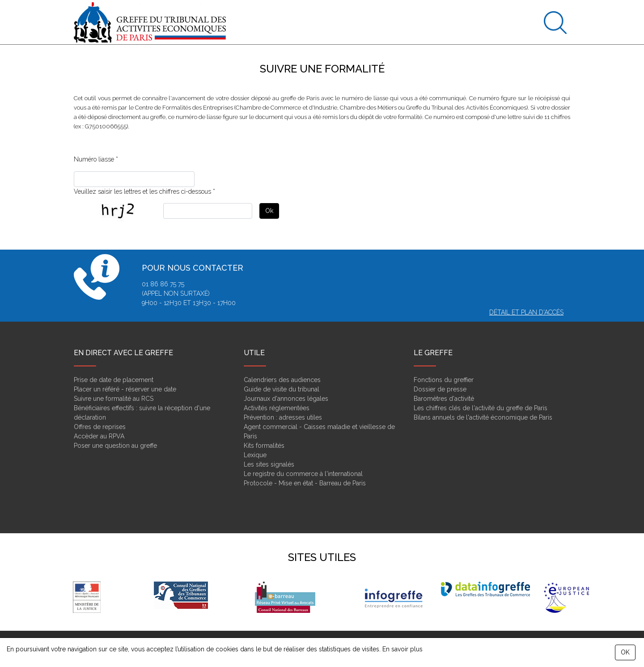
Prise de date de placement (114, 380)
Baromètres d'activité (444, 399)
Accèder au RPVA (99, 436)
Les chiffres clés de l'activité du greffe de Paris (481, 408)
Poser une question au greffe (115, 446)
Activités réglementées (277, 408)
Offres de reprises (100, 427)
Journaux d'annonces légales (286, 399)
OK (625, 652)
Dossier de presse (440, 389)
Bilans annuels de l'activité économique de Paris (483, 417)
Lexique (255, 455)
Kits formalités (264, 446)
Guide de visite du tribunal (282, 389)
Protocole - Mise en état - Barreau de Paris (305, 483)
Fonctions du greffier (444, 380)
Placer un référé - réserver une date (125, 389)
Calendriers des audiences (282, 380)
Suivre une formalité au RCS (114, 399)
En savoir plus (402, 649)
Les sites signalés (269, 464)
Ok (269, 211)
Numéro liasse (94, 159)
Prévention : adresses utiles (283, 417)
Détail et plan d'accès (526, 312)
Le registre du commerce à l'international (303, 474)
